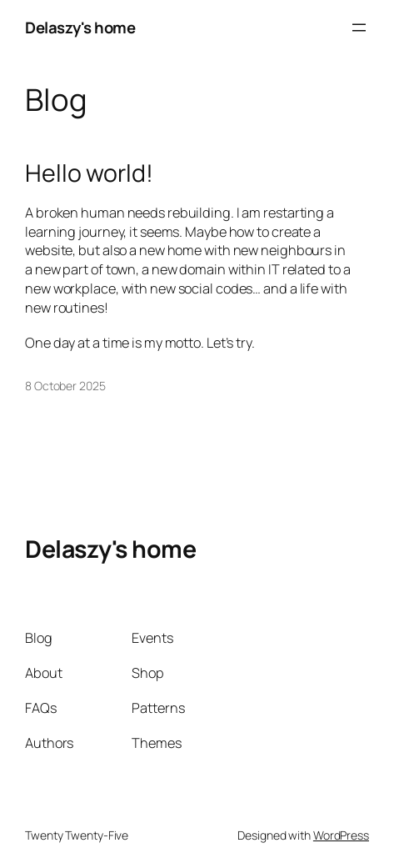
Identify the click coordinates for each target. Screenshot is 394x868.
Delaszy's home (80, 28)
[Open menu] (359, 28)
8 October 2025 (65, 386)
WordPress (341, 835)
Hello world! (89, 173)
